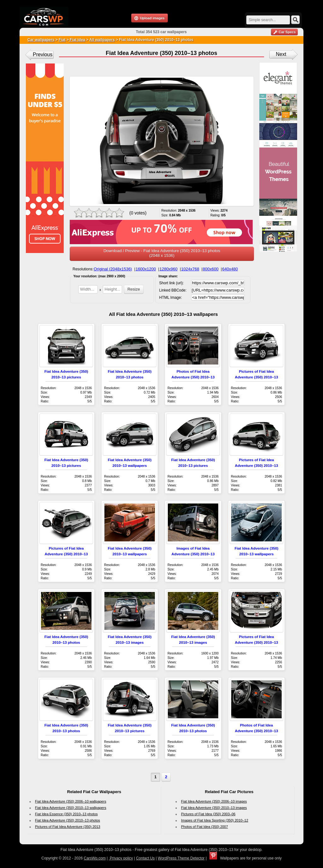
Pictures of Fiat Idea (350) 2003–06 (208, 814)
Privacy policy (121, 858)
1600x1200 (146, 269)
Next (281, 54)
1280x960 (169, 269)
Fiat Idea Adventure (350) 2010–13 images (214, 808)
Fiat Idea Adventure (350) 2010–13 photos (68, 820)
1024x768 (190, 269)
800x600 (211, 269)
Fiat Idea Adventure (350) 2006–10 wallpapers (71, 801)
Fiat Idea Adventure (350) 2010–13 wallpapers (71, 808)
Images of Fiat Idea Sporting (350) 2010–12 (215, 820)
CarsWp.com (95, 858)
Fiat (62, 40)
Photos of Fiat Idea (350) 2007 (205, 827)
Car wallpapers (41, 40)
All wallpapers (102, 40)
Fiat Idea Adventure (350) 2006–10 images (214, 801)
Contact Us (145, 858)
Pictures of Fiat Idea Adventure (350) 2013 (68, 827)
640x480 (230, 269)
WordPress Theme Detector (181, 858)
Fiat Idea (77, 40)
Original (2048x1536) (113, 269)
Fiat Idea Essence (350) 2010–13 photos (66, 814)
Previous (43, 54)
